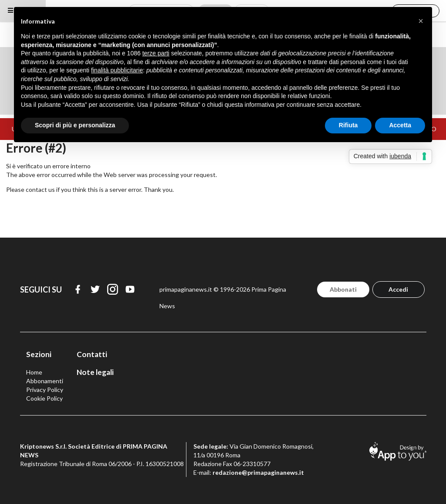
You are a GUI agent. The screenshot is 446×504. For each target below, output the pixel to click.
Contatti (92, 354)
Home (34, 372)
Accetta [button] (400, 125)
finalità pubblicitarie (117, 70)
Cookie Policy (44, 398)
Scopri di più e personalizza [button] (75, 125)
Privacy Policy (45, 390)
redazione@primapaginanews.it (258, 472)
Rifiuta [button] (348, 125)
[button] (421, 21)
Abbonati (343, 289)
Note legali (95, 372)
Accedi (398, 289)
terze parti (156, 53)
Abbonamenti (45, 381)
